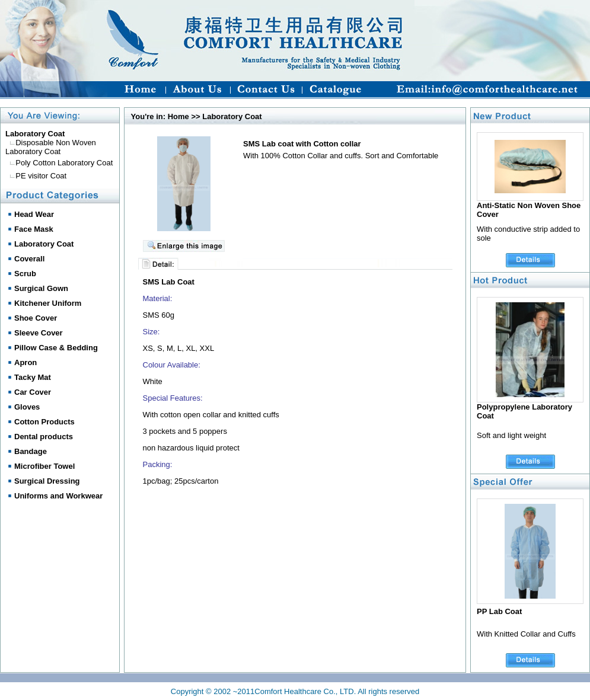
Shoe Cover (36, 318)
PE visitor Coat (41, 176)
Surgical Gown (41, 288)
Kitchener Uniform (48, 303)
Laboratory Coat (44, 244)
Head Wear (34, 214)
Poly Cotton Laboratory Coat (64, 163)
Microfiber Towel (44, 466)
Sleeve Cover (39, 333)
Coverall (29, 259)
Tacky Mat (33, 377)
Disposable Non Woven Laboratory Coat (51, 147)
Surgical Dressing (47, 481)
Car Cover (33, 392)
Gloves (27, 407)
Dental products (44, 437)
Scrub (25, 274)
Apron (25, 362)
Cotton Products (44, 422)
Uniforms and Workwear (58, 496)
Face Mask (34, 229)
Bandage (31, 451)
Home (178, 116)
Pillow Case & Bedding (56, 348)
